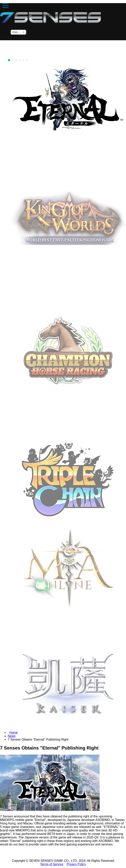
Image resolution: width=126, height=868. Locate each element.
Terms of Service (52, 864)
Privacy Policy (76, 864)
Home (14, 733)
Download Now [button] (68, 391)
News (12, 736)
